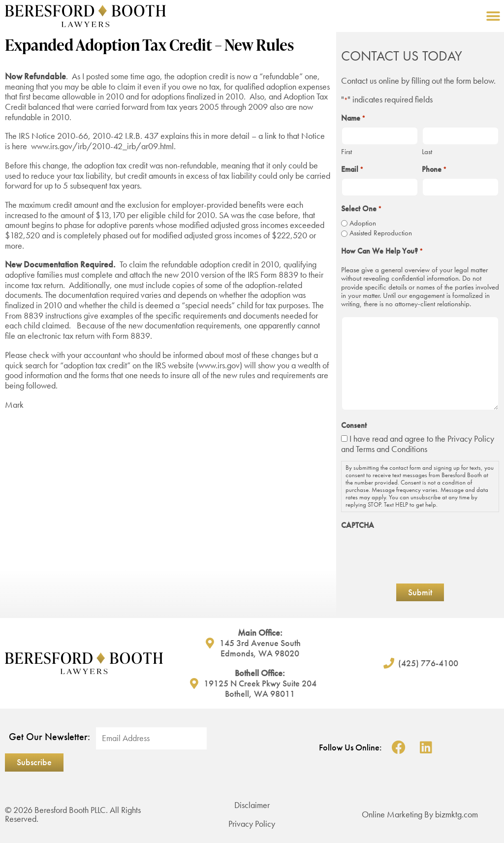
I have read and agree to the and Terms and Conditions (418, 444)
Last (427, 151)
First (346, 151)
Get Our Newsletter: (49, 737)
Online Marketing (392, 814)
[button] (493, 16)
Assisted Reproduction (381, 233)
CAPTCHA (358, 525)
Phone (434, 169)
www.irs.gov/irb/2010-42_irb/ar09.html (102, 146)
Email (352, 169)
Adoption (363, 223)
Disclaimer (252, 805)
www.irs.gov (219, 365)
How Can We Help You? (382, 251)
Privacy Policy (471, 438)
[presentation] (416, 553)
